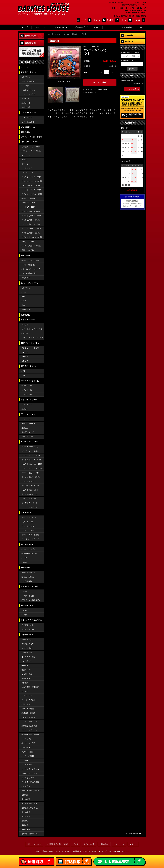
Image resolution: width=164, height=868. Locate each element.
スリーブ (25, 67)
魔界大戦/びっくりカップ (31, 791)
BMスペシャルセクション (31, 343)
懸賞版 (24, 160)
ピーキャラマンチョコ (30, 769)
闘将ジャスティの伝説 (30, 734)
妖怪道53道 (26, 829)
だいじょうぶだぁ (29, 717)
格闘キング (26, 670)
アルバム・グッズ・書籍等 (32, 137)
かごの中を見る (132, 89)
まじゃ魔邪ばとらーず (30, 804)
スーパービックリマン (30, 283)
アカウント (94, 20)
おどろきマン (27, 661)
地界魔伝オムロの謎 (29, 726)
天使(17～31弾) (28, 242)
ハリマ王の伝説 (27, 544)
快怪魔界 (25, 665)
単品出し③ (26, 107)
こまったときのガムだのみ (32, 620)
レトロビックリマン (29, 400)
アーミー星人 (27, 640)
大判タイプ (26, 278)
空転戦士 (25, 683)
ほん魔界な (26, 786)
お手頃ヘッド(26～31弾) (31, 151)
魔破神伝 (25, 821)
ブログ (81, 20)
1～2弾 (24, 610)
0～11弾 (25, 333)
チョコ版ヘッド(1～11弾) (32, 177)
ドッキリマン (27, 739)
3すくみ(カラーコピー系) (31, 269)
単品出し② (26, 103)
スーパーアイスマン (29, 700)
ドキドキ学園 (26, 512)
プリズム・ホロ (28, 625)
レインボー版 (27, 390)
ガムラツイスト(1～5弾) (31, 455)
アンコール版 (27, 394)
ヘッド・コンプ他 (29, 549)
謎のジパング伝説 (29, 743)
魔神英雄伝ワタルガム (30, 808)
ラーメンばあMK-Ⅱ (29, 494)
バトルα (25, 760)
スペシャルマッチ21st (30, 486)
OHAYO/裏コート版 (29, 554)
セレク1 (25, 352)
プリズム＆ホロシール (30, 447)
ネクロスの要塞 (28, 752)
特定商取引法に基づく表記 (57, 844)
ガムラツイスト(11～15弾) (32, 464)
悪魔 (23, 305)
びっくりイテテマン (29, 773)
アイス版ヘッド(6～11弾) (32, 190)
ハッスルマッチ (28, 481)
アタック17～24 (28, 530)
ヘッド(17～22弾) (29, 198)
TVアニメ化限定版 (29, 499)
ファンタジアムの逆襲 (30, 782)
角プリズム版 (27, 386)
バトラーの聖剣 (28, 756)
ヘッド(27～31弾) (29, 207)
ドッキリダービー (29, 424)
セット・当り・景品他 (30, 535)
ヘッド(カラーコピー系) (31, 260)
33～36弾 (25, 86)
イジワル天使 (27, 648)
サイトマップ (119, 844)
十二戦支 (25, 691)
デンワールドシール (29, 730)
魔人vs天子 (26, 812)
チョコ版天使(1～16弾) (31, 211)
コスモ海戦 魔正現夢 (30, 687)
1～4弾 (24, 558)
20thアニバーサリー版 (30, 381)
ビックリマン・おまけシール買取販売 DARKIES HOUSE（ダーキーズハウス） (83, 851)
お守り (24, 301)
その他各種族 (27, 581)
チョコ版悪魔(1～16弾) (31, 220)
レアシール (26, 155)
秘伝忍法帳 (25, 568)
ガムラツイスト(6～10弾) (32, 460)
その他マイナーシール (30, 834)
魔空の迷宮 (26, 799)
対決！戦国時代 (28, 709)
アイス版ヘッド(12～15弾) (32, 194)
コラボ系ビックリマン (30, 113)
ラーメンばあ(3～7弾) (30, 473)
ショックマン (27, 696)
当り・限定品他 (28, 81)
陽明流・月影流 (28, 577)
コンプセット (27, 77)
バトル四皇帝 (27, 765)
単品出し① (26, 99)
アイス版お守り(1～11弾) (32, 229)
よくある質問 (89, 844)
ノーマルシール (28, 629)
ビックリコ (26, 419)
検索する (132, 69)
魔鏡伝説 (25, 795)
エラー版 (25, 164)
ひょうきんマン (28, 778)
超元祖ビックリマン (29, 366)
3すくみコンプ (27, 172)
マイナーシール (27, 635)
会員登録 (108, 20)
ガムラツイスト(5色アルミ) (32, 468)
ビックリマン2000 (28, 320)
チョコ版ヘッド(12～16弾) (32, 181)
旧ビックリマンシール (30, 142)
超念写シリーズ (28, 432)
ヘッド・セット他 (29, 573)
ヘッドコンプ (27, 168)
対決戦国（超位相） (29, 713)
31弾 (23, 371)
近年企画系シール (28, 127)
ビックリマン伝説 (29, 94)
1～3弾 (24, 591)
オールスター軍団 (29, 657)
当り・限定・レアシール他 (32, 329)
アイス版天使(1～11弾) (31, 224)
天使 (23, 297)
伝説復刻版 (25, 315)
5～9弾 (24, 562)
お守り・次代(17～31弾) (31, 246)
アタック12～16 (28, 526)
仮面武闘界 (26, 678)
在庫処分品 (25, 132)
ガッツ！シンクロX (29, 437)
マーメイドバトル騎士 (30, 586)
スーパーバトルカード (30, 539)
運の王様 (25, 428)
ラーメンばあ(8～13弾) (31, 477)
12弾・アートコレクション (32, 338)
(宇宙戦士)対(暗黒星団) (31, 600)
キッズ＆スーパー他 (29, 503)
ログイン (121, 20)
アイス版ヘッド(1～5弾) (31, 185)
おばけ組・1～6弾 (29, 517)
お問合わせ (104, 844)
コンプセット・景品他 (30, 451)
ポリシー (133, 844)
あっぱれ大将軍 (27, 605)
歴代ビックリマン (28, 414)
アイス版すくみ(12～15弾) (32, 237)
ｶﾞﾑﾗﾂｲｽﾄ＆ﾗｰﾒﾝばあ (29, 442)
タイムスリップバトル (30, 722)
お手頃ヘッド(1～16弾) (31, 147)
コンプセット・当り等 (30, 348)
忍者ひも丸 (26, 747)
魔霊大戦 (25, 825)
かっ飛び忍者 (27, 674)
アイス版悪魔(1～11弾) (31, 233)
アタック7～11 (27, 522)
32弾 (23, 375)
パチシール (25, 255)
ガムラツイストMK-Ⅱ (30, 490)
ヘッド (24, 292)
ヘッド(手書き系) (28, 265)
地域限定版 (26, 310)
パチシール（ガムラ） (30, 507)
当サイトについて (34, 844)
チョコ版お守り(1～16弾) (32, 216)
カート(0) (134, 20)
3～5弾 (24, 615)
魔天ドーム (26, 816)
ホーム (51, 34)
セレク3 (25, 361)
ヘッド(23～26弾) (29, 203)
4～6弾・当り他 (28, 596)
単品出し (25, 409)
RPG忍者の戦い (28, 644)
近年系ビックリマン (29, 72)
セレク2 (25, 357)
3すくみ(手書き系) (29, 273)
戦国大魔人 (26, 704)
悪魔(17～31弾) (28, 250)
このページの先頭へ (132, 833)
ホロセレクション (29, 90)
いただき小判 (27, 653)
